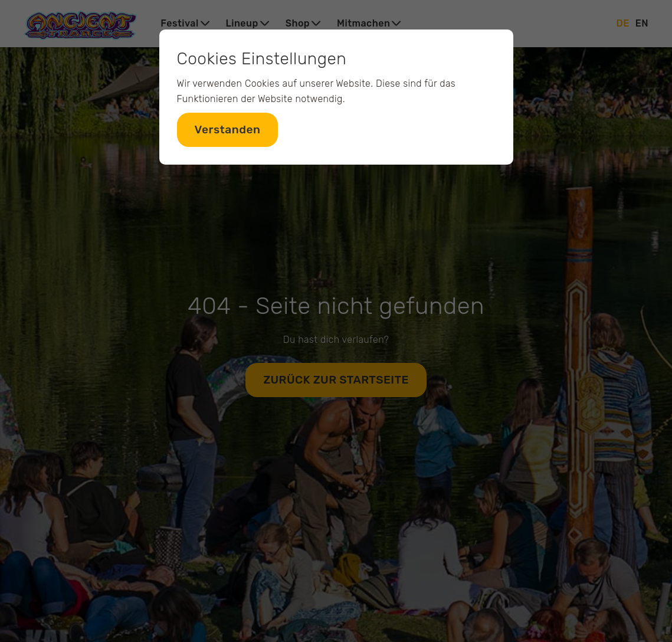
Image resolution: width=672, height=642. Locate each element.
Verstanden (228, 130)
